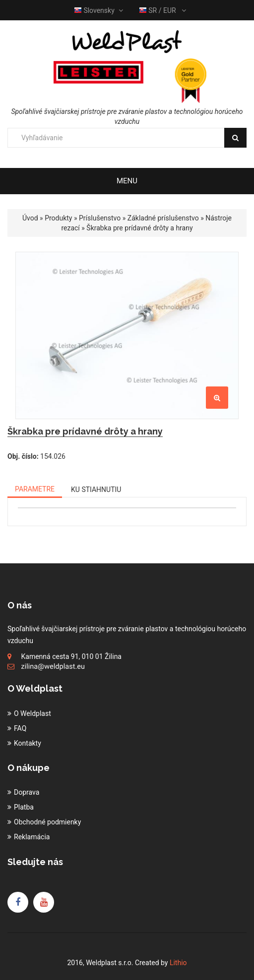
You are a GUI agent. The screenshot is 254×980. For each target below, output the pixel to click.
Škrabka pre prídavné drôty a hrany (139, 228)
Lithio (178, 963)
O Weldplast (32, 713)
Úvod (30, 218)
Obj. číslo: (23, 456)
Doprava (27, 792)
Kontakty (28, 743)
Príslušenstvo (100, 218)
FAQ (20, 728)
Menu (127, 181)
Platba (24, 807)
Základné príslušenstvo (163, 218)
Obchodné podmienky (47, 822)
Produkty (58, 218)
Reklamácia (32, 837)
